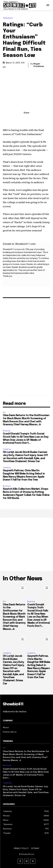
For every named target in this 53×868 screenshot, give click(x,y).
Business (7, 431)
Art (4, 412)
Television (8, 18)
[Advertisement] (26, 544)
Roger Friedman (39, 65)
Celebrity (7, 449)
